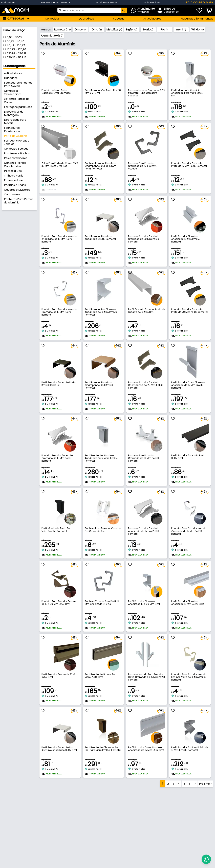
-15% (118, 126)
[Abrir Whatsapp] (145, 10)
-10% (74, 126)
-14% (204, 126)
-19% (74, 53)
